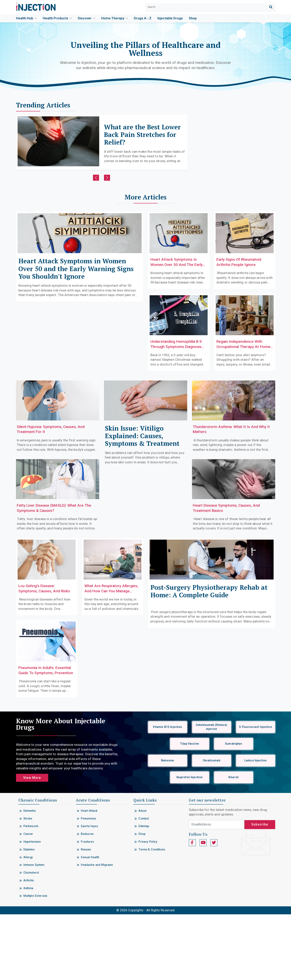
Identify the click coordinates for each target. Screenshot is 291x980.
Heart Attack (89, 876)
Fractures (87, 907)
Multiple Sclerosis (35, 962)
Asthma (28, 954)
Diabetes (29, 915)
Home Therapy (114, 18)
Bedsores (87, 899)
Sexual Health (90, 923)
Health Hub (26, 18)
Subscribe (260, 890)
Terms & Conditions (152, 915)
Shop (193, 18)
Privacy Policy (148, 907)
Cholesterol (31, 938)
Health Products (57, 18)
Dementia (29, 876)
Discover (86, 18)
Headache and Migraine (97, 931)
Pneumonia (88, 884)
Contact (144, 884)
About (142, 876)
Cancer (28, 899)
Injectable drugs (170, 18)
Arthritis (29, 946)
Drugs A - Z (143, 18)
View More (32, 843)
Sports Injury (89, 892)
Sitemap (144, 892)
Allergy (28, 923)
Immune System (34, 931)
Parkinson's (31, 892)
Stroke (28, 884)
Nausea (86, 915)
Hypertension (32, 907)
